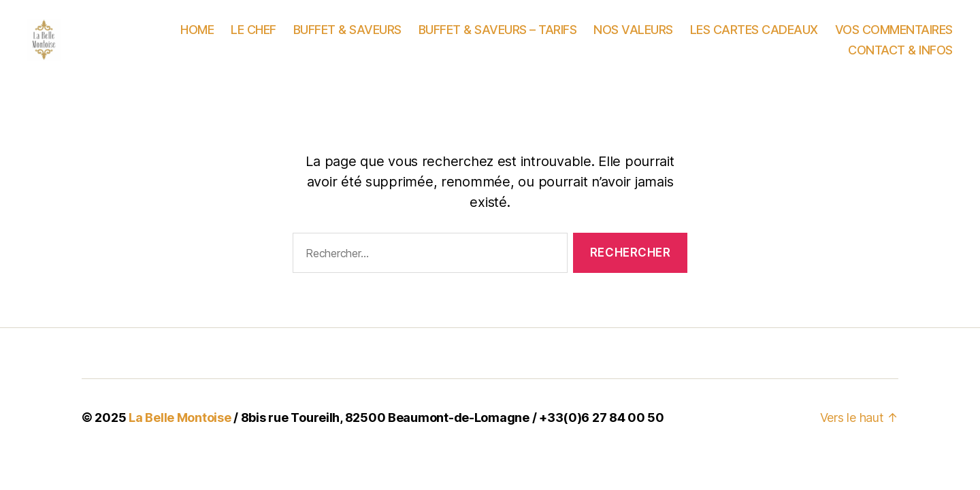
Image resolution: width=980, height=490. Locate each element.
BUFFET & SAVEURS (347, 38)
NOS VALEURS (633, 38)
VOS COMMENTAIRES (894, 38)
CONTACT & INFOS (900, 58)
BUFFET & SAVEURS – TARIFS (498, 38)
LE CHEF (254, 38)
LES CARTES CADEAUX (754, 38)
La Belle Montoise (180, 434)
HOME (197, 38)
